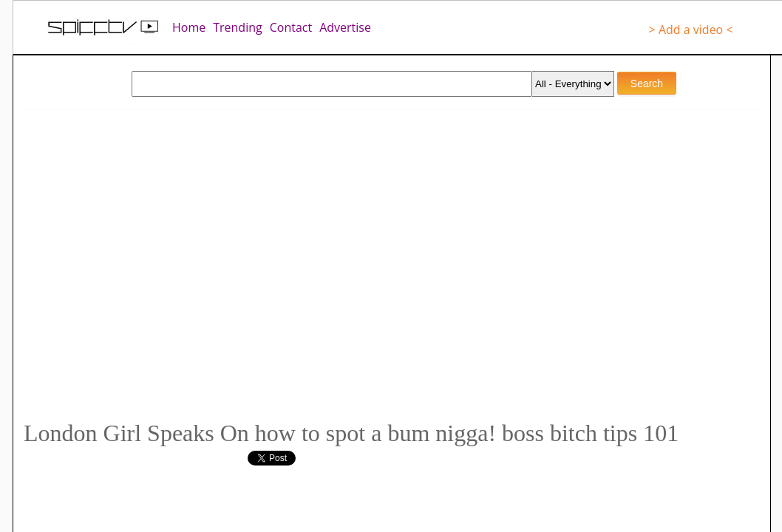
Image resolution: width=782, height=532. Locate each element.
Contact (291, 27)
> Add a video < (691, 30)
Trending (237, 27)
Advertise (345, 27)
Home (189, 27)
